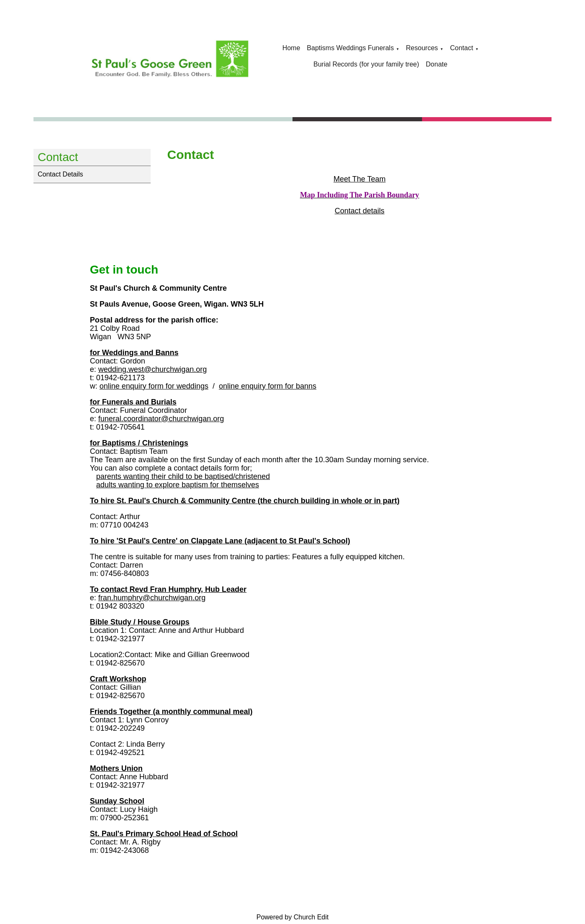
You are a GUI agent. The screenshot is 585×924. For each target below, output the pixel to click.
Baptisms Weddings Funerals (350, 48)
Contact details (359, 211)
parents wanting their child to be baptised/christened (183, 476)
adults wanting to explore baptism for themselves (178, 485)
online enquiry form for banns (268, 386)
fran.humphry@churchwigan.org (152, 598)
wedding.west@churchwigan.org (153, 369)
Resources (422, 48)
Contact (461, 48)
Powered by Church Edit (293, 917)
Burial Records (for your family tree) (366, 64)
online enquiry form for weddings (154, 386)
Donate (437, 64)
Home (291, 48)
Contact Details (60, 174)
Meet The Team (359, 179)
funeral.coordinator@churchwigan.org (161, 419)
